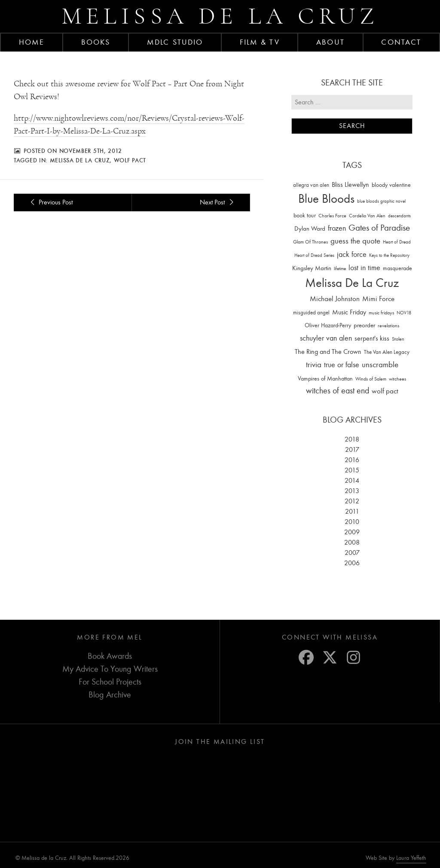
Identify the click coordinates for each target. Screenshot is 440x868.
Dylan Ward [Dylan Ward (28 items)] (310, 229)
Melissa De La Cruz (80, 160)
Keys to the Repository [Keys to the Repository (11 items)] (389, 255)
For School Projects (110, 682)
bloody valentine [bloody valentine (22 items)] (391, 185)
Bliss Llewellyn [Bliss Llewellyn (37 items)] (350, 185)
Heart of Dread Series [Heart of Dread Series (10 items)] (314, 255)
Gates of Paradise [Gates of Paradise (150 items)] (379, 228)
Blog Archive (110, 695)
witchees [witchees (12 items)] (397, 379)
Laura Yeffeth (411, 858)
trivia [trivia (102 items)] (314, 365)
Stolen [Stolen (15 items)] (398, 339)
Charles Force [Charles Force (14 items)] (332, 216)
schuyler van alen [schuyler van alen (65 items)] (326, 338)
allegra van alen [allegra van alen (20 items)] (311, 185)
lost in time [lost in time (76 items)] (364, 268)
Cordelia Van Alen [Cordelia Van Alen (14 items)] (367, 216)
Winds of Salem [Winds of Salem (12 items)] (371, 379)
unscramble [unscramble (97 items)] (380, 365)
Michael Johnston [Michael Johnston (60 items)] (335, 298)
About (330, 42)
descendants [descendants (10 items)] (399, 216)
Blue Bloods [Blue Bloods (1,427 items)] (326, 199)
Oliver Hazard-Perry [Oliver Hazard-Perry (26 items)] (328, 325)
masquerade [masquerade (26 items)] (397, 268)
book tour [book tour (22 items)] (305, 215)
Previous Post (50, 202)
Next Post (218, 202)
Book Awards (110, 656)
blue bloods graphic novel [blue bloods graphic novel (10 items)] (381, 201)
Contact (401, 42)
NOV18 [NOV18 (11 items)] (404, 313)
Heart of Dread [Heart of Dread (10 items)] (397, 242)
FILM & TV (260, 42)
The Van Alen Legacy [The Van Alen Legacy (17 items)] (387, 352)
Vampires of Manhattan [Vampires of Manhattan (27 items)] (325, 379)
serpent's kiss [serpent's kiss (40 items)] (372, 338)
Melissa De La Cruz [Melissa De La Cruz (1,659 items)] (352, 283)
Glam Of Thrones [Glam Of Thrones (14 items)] (310, 242)
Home (32, 42)
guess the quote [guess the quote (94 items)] (355, 241)
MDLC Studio (175, 42)
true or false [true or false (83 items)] (342, 365)
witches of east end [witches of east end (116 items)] (338, 391)
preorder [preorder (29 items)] (364, 325)
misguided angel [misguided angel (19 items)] (311, 312)
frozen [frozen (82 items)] (337, 228)
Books (96, 42)
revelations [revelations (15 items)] (388, 326)
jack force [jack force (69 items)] (352, 254)
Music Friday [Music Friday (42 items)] (349, 312)
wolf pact (130, 160)
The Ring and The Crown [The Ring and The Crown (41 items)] (328, 352)
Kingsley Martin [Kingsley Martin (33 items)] (312, 268)
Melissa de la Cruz (220, 16)
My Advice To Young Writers (110, 669)
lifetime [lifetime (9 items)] (340, 269)
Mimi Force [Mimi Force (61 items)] (378, 298)
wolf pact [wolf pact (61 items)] (385, 391)
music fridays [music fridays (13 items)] (381, 313)
